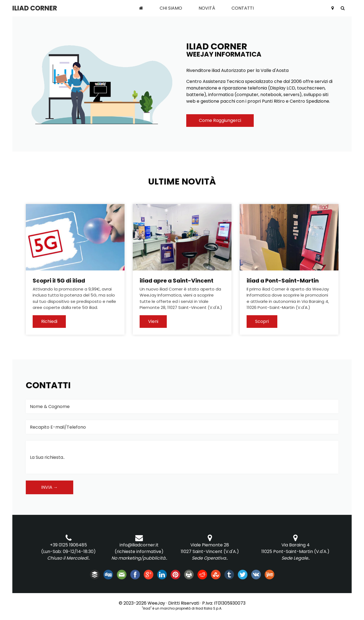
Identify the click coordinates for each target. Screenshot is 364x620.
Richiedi (49, 321)
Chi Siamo (171, 8)
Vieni (153, 321)
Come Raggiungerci (220, 120)
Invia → (50, 487)
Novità (207, 8)
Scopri (262, 321)
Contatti (243, 8)
